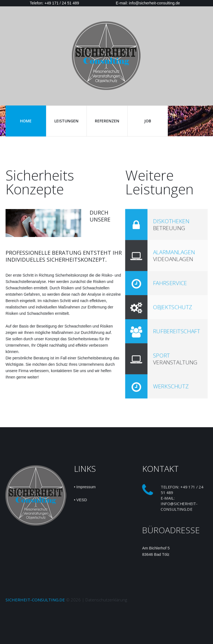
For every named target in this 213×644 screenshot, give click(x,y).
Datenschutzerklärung (106, 600)
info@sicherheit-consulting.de (179, 506)
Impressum (86, 486)
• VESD (80, 500)
